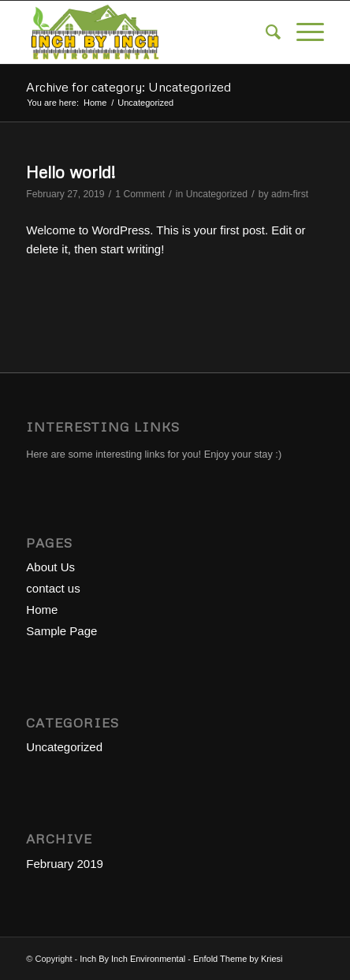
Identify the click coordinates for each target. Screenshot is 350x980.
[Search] (265, 32)
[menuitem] (265, 32)
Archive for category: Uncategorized (128, 87)
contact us (53, 588)
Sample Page (61, 631)
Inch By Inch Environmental (132, 959)
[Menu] (302, 32)
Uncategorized (217, 194)
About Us (50, 567)
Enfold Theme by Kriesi (238, 959)
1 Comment (140, 194)
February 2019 (65, 864)
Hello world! (71, 172)
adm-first (290, 194)
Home (42, 610)
